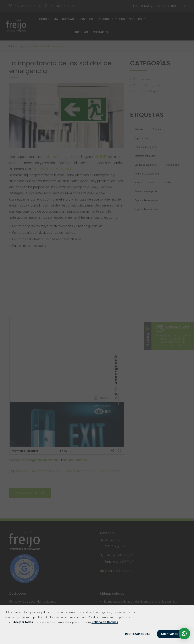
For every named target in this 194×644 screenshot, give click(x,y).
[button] (184, 634)
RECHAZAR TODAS (138, 634)
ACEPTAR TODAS (173, 634)
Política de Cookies (105, 622)
